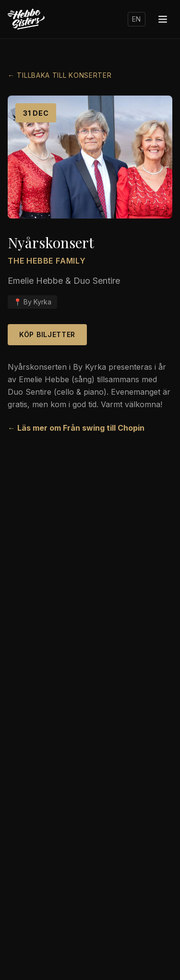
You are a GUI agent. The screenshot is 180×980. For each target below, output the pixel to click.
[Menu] (163, 19)
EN (137, 19)
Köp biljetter (47, 334)
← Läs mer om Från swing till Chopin (76, 428)
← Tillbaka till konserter (60, 75)
